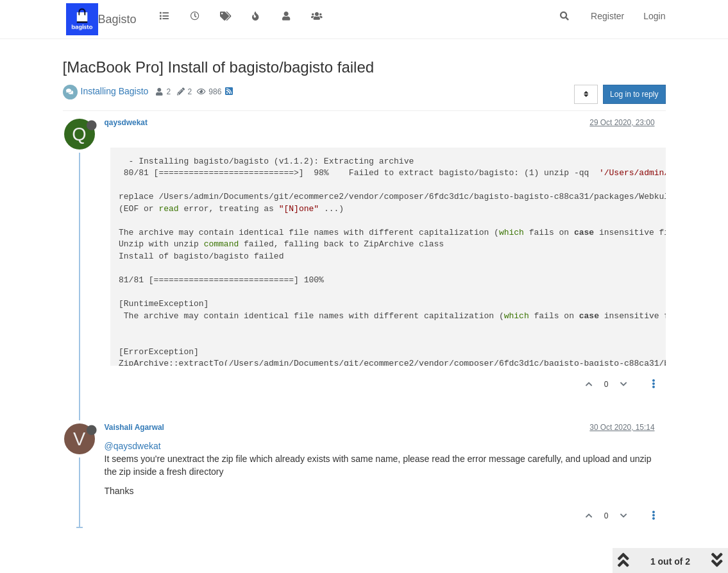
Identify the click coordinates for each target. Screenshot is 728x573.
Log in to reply (634, 94)
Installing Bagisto (115, 91)
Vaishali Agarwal (134, 427)
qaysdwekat (126, 123)
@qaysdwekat (133, 446)
